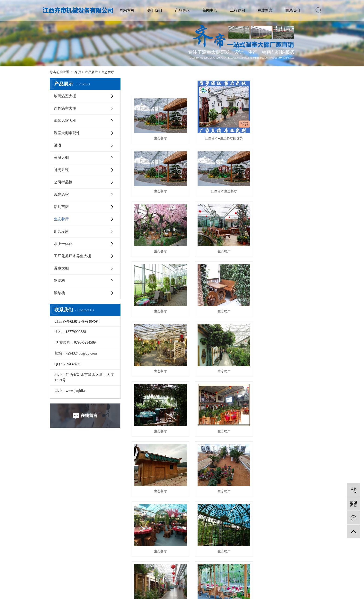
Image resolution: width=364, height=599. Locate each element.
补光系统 (61, 170)
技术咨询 (112, 556)
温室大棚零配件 (67, 133)
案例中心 (205, 542)
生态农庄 (66, 556)
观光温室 (61, 194)
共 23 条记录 (184, 512)
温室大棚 (61, 268)
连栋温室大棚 (65, 108)
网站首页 (127, 10)
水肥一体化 (63, 244)
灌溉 (58, 145)
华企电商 (183, 595)
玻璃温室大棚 (65, 96)
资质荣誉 (66, 549)
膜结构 (59, 293)
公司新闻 (112, 542)
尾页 (249, 512)
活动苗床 (61, 207)
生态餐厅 (108, 72)
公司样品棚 (63, 182)
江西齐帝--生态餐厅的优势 (223, 138)
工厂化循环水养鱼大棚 (72, 256)
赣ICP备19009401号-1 (117, 595)
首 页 (78, 72)
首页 (203, 512)
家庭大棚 (61, 158)
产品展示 (182, 10)
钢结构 (59, 281)
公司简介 (66, 542)
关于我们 (155, 10)
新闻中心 (210, 10)
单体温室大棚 (65, 121)
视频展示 (66, 563)
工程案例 (237, 10)
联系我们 (293, 10)
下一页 (234, 512)
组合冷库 (61, 231)
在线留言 (265, 10)
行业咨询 (112, 549)
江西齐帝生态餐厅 (160, 197)
